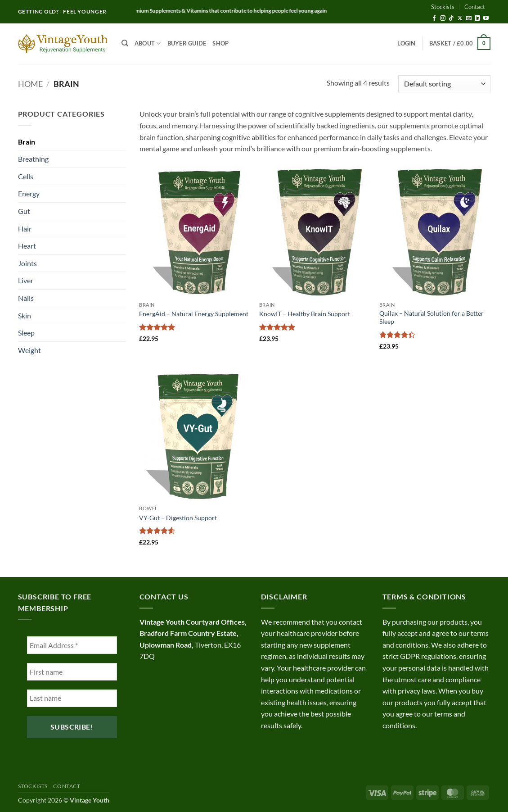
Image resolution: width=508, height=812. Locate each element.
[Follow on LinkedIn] (477, 18)
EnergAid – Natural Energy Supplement (194, 314)
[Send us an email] (469, 18)
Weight (29, 350)
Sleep (26, 333)
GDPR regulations (428, 656)
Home (30, 84)
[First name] (72, 672)
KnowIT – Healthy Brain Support (305, 314)
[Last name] (72, 698)
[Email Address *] (72, 645)
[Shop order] (444, 84)
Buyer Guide (187, 43)
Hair (25, 229)
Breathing (33, 159)
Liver (26, 280)
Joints (27, 263)
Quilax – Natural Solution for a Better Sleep (432, 318)
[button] (406, 43)
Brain (27, 142)
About (148, 43)
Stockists (443, 7)
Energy (29, 193)
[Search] (125, 43)
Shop (220, 43)
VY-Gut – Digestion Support (178, 518)
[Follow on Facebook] (434, 18)
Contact (475, 7)
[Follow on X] (460, 18)
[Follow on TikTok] (451, 18)
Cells (26, 176)
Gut (24, 211)
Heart (27, 246)
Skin (25, 315)
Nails (26, 298)
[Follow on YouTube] (486, 18)
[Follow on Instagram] (443, 18)
